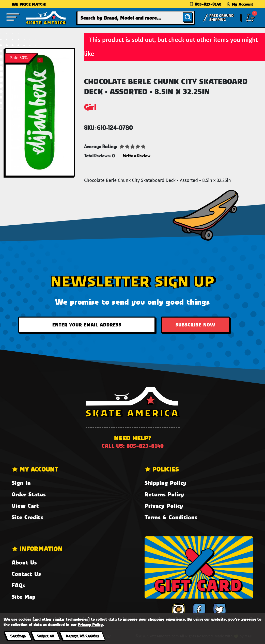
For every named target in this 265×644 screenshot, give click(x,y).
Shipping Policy (166, 483)
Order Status (29, 494)
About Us (24, 562)
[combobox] (136, 18)
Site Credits (27, 517)
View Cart (25, 506)
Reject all (46, 636)
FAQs (18, 585)
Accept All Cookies (82, 636)
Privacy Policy (164, 506)
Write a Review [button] (137, 156)
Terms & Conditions (171, 517)
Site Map (24, 597)
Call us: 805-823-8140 (133, 446)
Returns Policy (164, 494)
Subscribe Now (195, 325)
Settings (18, 636)
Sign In (21, 483)
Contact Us (26, 574)
